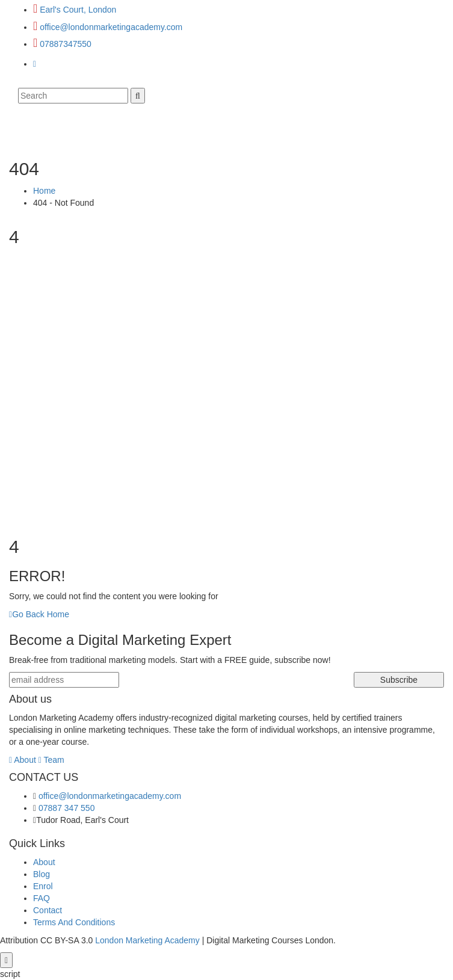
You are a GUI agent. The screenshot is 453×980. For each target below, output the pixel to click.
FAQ (42, 898)
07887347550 (66, 44)
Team (51, 760)
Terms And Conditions (74, 922)
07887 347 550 (66, 808)
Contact (48, 910)
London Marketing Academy (147, 940)
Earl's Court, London (78, 10)
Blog (42, 874)
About (23, 760)
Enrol (43, 886)
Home (44, 191)
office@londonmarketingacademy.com (111, 27)
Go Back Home (39, 614)
